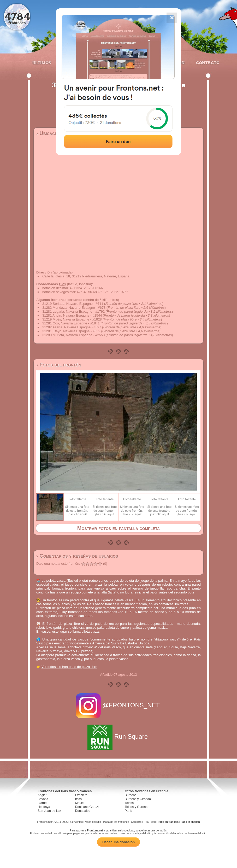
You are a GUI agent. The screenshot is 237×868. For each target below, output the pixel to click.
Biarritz (42, 803)
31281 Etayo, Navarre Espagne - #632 (71, 331)
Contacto (206, 63)
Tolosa (129, 803)
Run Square (118, 736)
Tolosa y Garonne (137, 807)
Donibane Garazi (87, 807)
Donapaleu (83, 811)
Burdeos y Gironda (138, 799)
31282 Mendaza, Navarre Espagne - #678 (74, 308)
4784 (17, 16)
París (128, 811)
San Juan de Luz (49, 811)
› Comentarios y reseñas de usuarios (77, 556)
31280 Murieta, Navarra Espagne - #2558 (73, 335)
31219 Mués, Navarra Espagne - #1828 (72, 319)
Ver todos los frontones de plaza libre (69, 667)
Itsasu (79, 799)
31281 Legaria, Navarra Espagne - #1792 (73, 311)
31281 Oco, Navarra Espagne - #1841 (71, 323)
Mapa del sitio (93, 822)
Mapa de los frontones (116, 822)
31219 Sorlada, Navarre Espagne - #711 (73, 304)
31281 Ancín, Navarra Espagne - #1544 (72, 315)
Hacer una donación (118, 842)
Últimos (42, 63)
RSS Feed (150, 822)
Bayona (43, 799)
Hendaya (44, 807)
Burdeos (131, 795)
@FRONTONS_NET (119, 705)
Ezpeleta (81, 795)
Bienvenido (76, 822)
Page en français (168, 822)
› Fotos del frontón (59, 365)
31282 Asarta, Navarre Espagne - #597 (72, 327)
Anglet (42, 795)
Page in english (190, 822)
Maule (79, 803)
